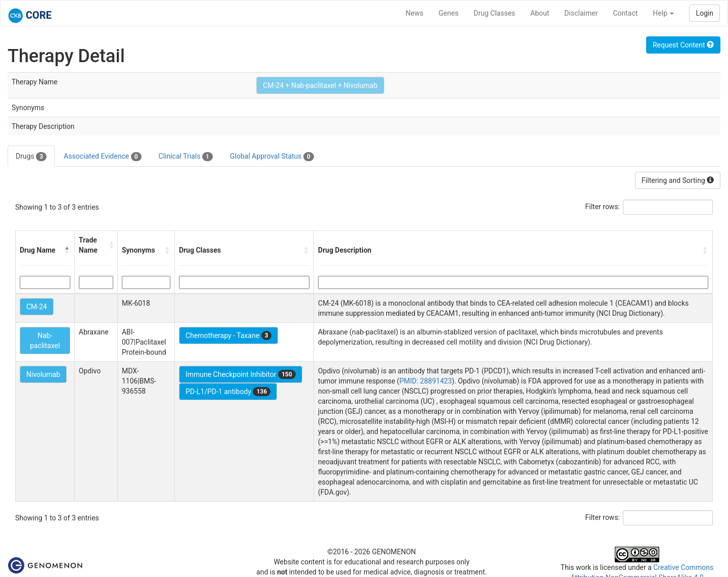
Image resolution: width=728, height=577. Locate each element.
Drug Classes (494, 13)
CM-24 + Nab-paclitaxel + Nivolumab (320, 85)
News (414, 13)
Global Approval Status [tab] (272, 157)
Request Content (683, 45)
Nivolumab (43, 374)
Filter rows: (603, 207)
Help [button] (663, 13)
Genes (449, 13)
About (540, 13)
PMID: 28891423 (426, 381)
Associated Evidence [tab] (102, 157)
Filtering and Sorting (678, 180)
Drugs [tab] (31, 157)
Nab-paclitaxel (45, 341)
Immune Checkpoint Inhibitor (241, 374)
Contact (625, 13)
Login (704, 13)
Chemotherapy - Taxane (229, 335)
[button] (67, 250)
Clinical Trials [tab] (186, 157)
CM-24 (37, 307)
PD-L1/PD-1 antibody (228, 392)
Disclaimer (581, 13)
